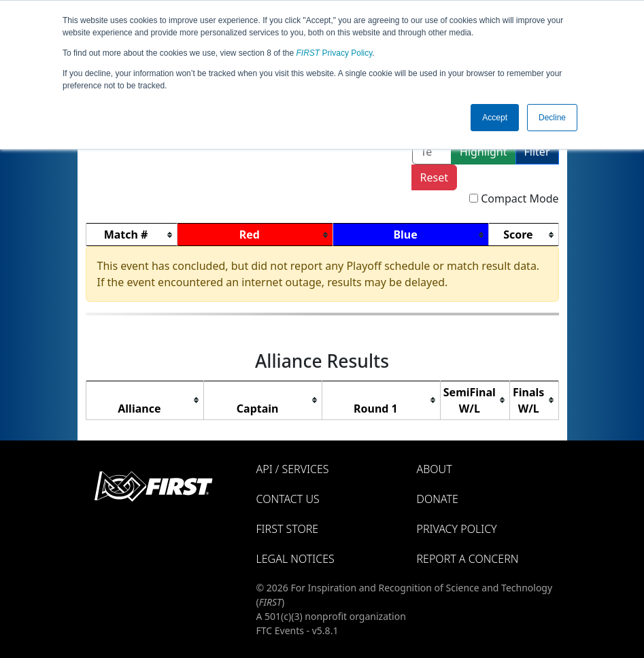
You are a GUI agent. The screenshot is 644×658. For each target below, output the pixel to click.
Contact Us (288, 499)
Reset (434, 177)
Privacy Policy (335, 53)
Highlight (483, 152)
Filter (537, 152)
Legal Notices (295, 559)
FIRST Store (288, 529)
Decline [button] (552, 118)
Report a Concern (468, 559)
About (435, 469)
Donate (438, 499)
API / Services (293, 469)
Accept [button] (495, 118)
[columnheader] (131, 235)
